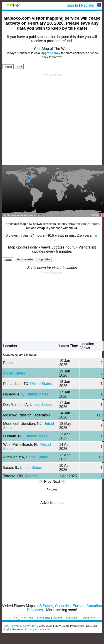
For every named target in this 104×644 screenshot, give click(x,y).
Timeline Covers (50, 618)
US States (45, 606)
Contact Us (43, 629)
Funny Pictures (21, 618)
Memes (72, 618)
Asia (19, 67)
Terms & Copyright (23, 626)
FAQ (7, 626)
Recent (8, 260)
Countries (63, 606)
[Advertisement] (51, 119)
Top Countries (25, 259)
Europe (79, 606)
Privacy (30, 629)
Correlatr (88, 618)
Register (88, 5)
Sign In (72, 5)
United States (14, 373)
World (8, 67)
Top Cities (44, 259)
